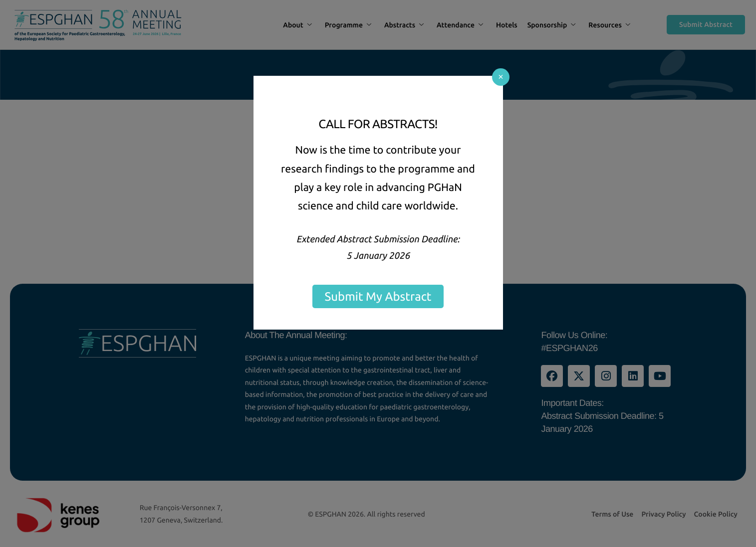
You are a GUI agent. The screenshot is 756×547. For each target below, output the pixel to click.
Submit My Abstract (378, 296)
